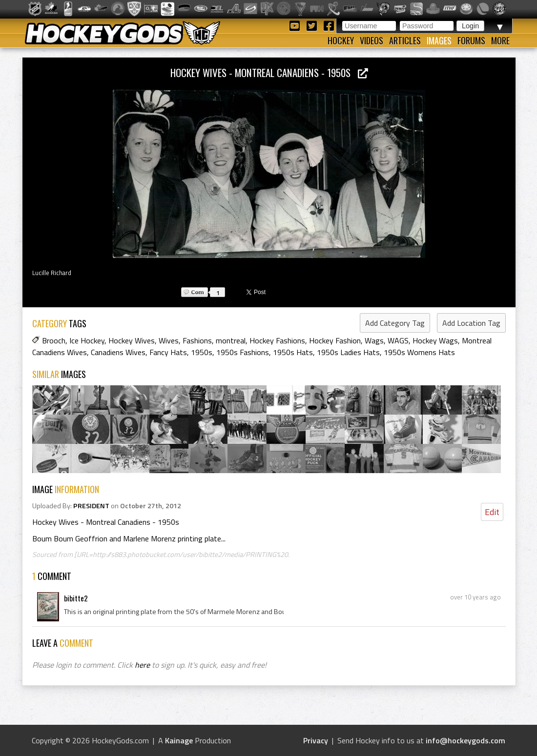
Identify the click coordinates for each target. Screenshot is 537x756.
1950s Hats (293, 352)
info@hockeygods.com (465, 740)
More (500, 40)
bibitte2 (76, 598)
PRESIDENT (91, 506)
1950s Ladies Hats (348, 352)
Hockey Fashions (277, 340)
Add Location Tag (471, 323)
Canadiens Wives (118, 352)
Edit (492, 512)
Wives (169, 340)
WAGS (398, 340)
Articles (405, 40)
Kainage (179, 740)
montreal (231, 340)
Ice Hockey (87, 340)
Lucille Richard (52, 273)
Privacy (316, 740)
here (142, 665)
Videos (372, 40)
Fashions (197, 340)
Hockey (341, 40)
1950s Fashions (243, 352)
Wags (374, 340)
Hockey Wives (132, 340)
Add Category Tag (395, 323)
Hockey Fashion (335, 340)
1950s (202, 352)
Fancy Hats (168, 352)
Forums (471, 40)
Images (439, 40)
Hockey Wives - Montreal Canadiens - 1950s (269, 72)
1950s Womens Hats (419, 352)
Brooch (54, 340)
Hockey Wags (435, 340)
